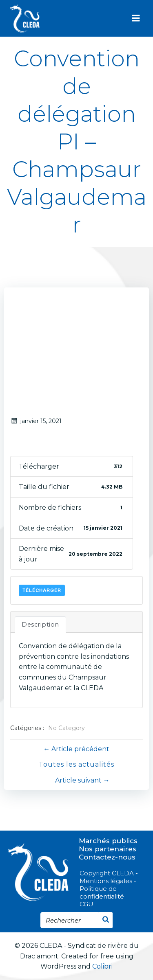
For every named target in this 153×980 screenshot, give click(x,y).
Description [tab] (40, 625)
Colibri (102, 966)
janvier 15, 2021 (36, 421)
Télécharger (42, 590)
